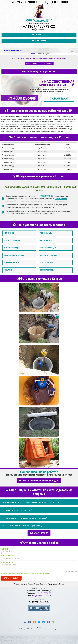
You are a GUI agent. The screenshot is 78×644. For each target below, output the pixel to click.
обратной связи (61, 198)
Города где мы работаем (56, 584)
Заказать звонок (32, 63)
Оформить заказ (39, 41)
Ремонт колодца (46, 233)
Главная (17, 584)
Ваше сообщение (7, 563)
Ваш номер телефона (9, 556)
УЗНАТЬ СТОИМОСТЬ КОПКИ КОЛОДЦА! (39, 480)
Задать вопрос (47, 63)
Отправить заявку (11, 578)
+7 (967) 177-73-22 (39, 26)
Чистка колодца (46, 240)
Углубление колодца (11, 248)
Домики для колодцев (12, 240)
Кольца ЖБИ (8, 270)
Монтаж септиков (46, 263)
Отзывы (37, 584)
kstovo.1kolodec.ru (13, 51)
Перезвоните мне (39, 35)
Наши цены (24, 584)
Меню (72, 50)
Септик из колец (10, 233)
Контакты (44, 584)
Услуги (31, 584)
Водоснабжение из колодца (14, 255)
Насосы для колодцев (48, 248)
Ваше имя (4, 549)
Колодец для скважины (49, 255)
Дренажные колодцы (11, 263)
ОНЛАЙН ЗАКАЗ (59, 98)
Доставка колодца (47, 270)
